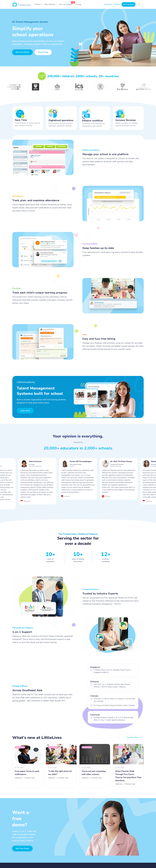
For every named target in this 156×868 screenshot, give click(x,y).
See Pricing (43, 52)
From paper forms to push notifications (27, 773)
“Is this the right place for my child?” (60, 773)
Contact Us (108, 4)
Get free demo (22, 849)
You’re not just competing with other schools (94, 773)
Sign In (118, 4)
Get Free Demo (128, 4)
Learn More (25, 411)
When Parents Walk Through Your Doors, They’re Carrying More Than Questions (128, 776)
